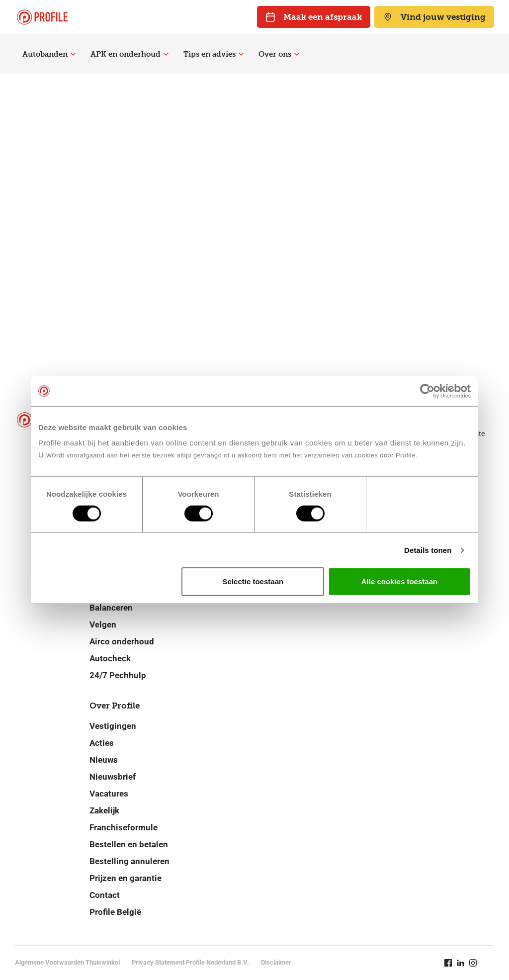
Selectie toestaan (253, 581)
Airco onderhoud (122, 641)
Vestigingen (113, 726)
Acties (102, 743)
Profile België (115, 912)
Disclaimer (276, 962)
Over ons (279, 54)
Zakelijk (104, 810)
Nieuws (104, 760)
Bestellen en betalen (129, 844)
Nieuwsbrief (113, 777)
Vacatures (109, 794)
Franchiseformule (124, 827)
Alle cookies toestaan (399, 581)
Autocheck (110, 658)
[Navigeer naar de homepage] (42, 17)
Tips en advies (213, 54)
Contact (105, 895)
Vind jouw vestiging (434, 17)
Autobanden (49, 54)
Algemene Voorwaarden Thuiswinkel (67, 962)
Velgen (103, 624)
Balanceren (111, 608)
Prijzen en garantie (126, 878)
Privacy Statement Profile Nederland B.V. (190, 962)
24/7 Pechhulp (118, 675)
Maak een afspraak (314, 17)
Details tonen (428, 550)
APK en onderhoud (129, 54)
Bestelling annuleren (129, 861)
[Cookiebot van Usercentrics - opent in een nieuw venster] (427, 391)
